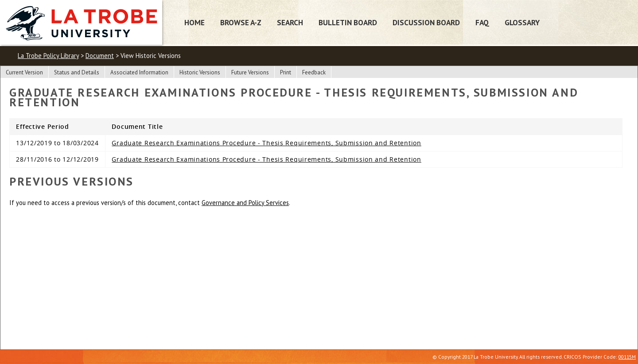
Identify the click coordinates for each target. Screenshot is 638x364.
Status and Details (77, 72)
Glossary (522, 22)
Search (290, 22)
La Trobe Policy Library (48, 56)
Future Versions (250, 72)
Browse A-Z (241, 22)
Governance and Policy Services (245, 203)
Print (286, 72)
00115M (627, 357)
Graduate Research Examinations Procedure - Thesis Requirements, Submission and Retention (266, 143)
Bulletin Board (348, 22)
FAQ (482, 22)
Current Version (24, 72)
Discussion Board (426, 22)
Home (195, 22)
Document (100, 56)
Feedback (314, 72)
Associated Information (139, 72)
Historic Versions (200, 72)
